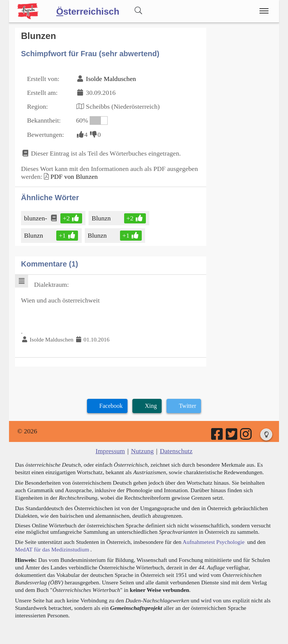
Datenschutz (176, 451)
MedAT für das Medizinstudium (52, 549)
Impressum (110, 451)
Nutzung (142, 451)
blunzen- (36, 218)
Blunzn (102, 218)
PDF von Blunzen (74, 177)
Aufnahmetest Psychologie (214, 542)
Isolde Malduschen (111, 79)
